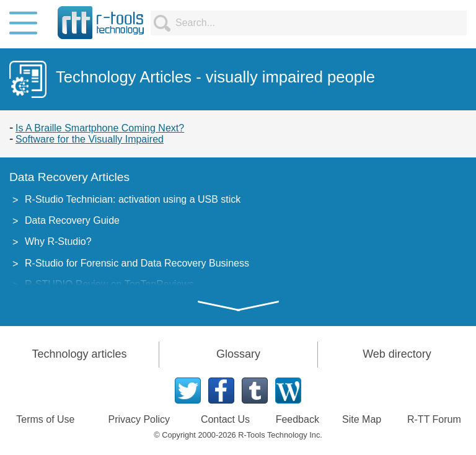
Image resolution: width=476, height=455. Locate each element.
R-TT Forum (434, 419)
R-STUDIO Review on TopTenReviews (109, 284)
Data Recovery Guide (72, 220)
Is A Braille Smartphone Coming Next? (100, 128)
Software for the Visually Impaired (90, 139)
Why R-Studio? (58, 241)
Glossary (238, 354)
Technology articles (79, 354)
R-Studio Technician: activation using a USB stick (133, 199)
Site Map (362, 419)
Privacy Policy (139, 419)
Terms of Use (45, 419)
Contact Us (225, 419)
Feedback (297, 419)
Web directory (397, 354)
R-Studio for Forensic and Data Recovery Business (137, 263)
